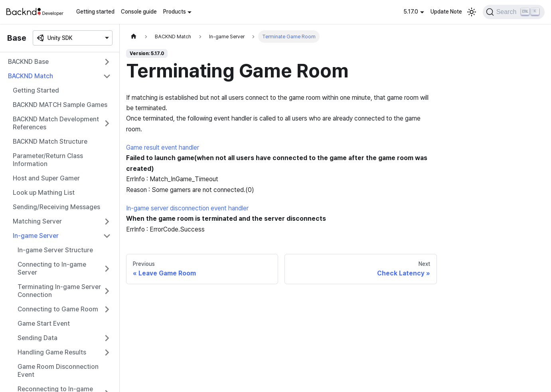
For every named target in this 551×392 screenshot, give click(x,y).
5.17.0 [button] (411, 12)
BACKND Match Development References (56, 123)
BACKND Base (28, 62)
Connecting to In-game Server (52, 268)
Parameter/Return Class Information (48, 160)
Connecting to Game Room (58, 309)
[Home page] (134, 37)
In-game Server (36, 236)
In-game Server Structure (55, 250)
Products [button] (175, 12)
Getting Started (36, 90)
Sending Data (38, 338)
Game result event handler (163, 147)
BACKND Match (31, 76)
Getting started (95, 12)
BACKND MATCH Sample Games (60, 105)
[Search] (514, 12)
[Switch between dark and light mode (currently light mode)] (472, 12)
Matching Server (37, 221)
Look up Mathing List (44, 193)
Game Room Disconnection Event (58, 371)
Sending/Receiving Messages (56, 207)
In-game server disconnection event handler (187, 208)
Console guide (139, 12)
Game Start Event (44, 324)
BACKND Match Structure (50, 142)
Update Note (446, 12)
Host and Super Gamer (46, 178)
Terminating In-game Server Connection (59, 291)
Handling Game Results (52, 352)
